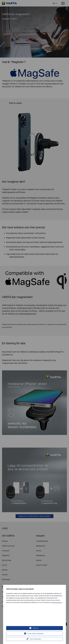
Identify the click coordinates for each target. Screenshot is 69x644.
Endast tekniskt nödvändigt (35, 634)
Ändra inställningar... (36, 639)
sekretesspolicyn (57, 602)
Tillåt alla (35, 628)
